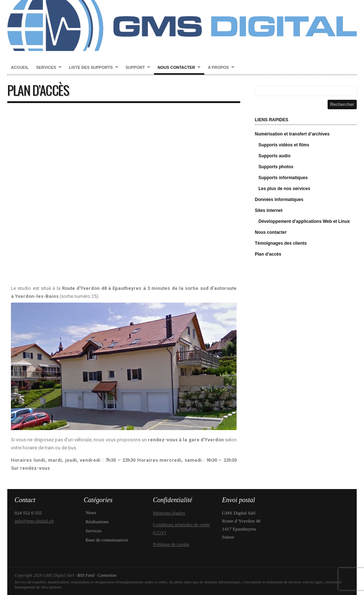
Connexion (107, 575)
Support (136, 68)
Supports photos (276, 167)
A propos (219, 68)
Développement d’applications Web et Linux (304, 221)
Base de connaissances (107, 540)
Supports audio (274, 156)
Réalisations (97, 522)
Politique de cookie (171, 544)
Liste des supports (92, 68)
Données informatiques (279, 200)
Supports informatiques (283, 178)
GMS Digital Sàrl (182, 25)
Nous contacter (177, 68)
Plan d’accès (268, 254)
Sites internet (269, 210)
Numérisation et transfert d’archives (292, 134)
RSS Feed (86, 575)
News (91, 513)
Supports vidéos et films (284, 145)
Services (47, 68)
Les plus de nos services (284, 189)
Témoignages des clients (281, 243)
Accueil (20, 67)
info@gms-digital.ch (34, 521)
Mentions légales (169, 513)
